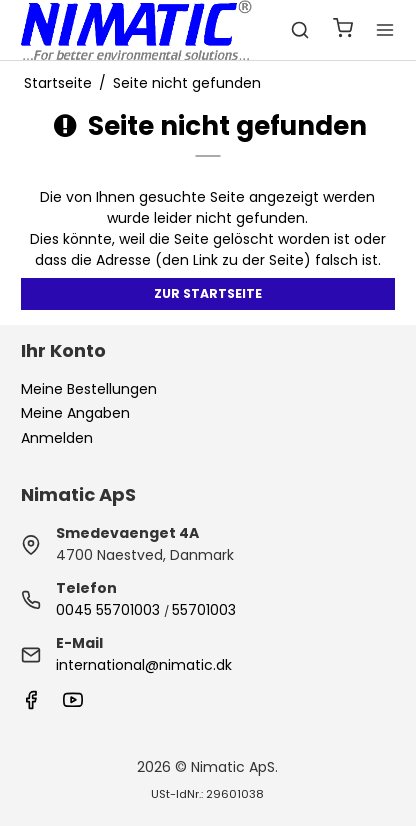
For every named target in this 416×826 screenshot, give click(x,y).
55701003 (204, 610)
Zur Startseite (208, 293)
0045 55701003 (108, 610)
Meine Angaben (75, 413)
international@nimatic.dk (144, 665)
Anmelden (57, 438)
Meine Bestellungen (89, 389)
